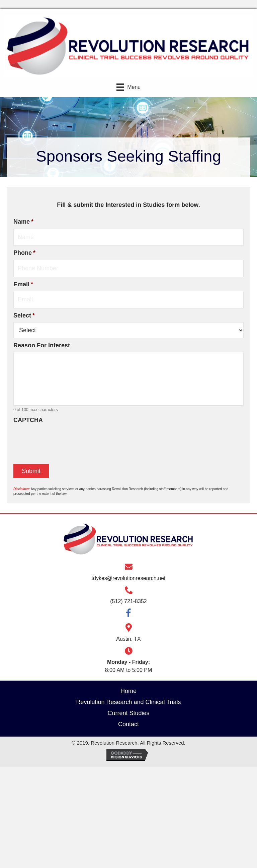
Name (23, 222)
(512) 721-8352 (128, 601)
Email (23, 284)
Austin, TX (128, 639)
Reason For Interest (42, 345)
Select (24, 315)
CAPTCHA (28, 420)
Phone (24, 253)
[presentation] (64, 440)
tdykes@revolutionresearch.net (129, 578)
